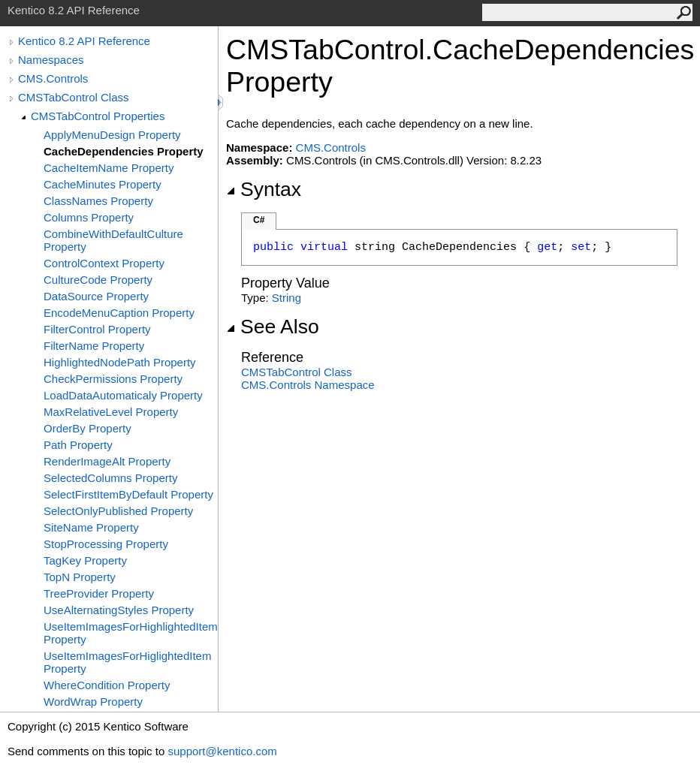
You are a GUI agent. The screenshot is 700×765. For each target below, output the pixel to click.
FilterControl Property (97, 329)
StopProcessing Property (106, 544)
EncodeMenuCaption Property (119, 313)
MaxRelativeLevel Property (111, 412)
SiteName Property (91, 527)
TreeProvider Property (99, 593)
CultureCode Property (98, 280)
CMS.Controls (53, 78)
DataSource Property (96, 296)
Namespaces (51, 60)
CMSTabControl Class (74, 97)
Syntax (264, 189)
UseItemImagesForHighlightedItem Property (131, 633)
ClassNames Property (98, 201)
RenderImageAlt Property (107, 461)
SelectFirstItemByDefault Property (128, 494)
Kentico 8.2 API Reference (84, 41)
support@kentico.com (222, 751)
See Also (273, 327)
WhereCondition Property (107, 685)
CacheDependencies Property (124, 151)
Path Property (78, 445)
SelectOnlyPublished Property (118, 511)
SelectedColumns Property (110, 478)
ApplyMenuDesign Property (112, 135)
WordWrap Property (93, 702)
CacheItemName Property (109, 168)
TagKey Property (85, 560)
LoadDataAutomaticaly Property (123, 395)
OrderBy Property (87, 428)
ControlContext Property (104, 263)
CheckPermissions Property (113, 379)
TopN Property (80, 577)
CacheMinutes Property (103, 184)
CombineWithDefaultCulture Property (113, 240)
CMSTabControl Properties (98, 116)
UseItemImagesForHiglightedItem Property (127, 662)
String (287, 298)
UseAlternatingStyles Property (119, 610)
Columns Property (89, 217)
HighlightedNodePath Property (120, 362)
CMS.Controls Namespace (308, 385)
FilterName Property (94, 346)
